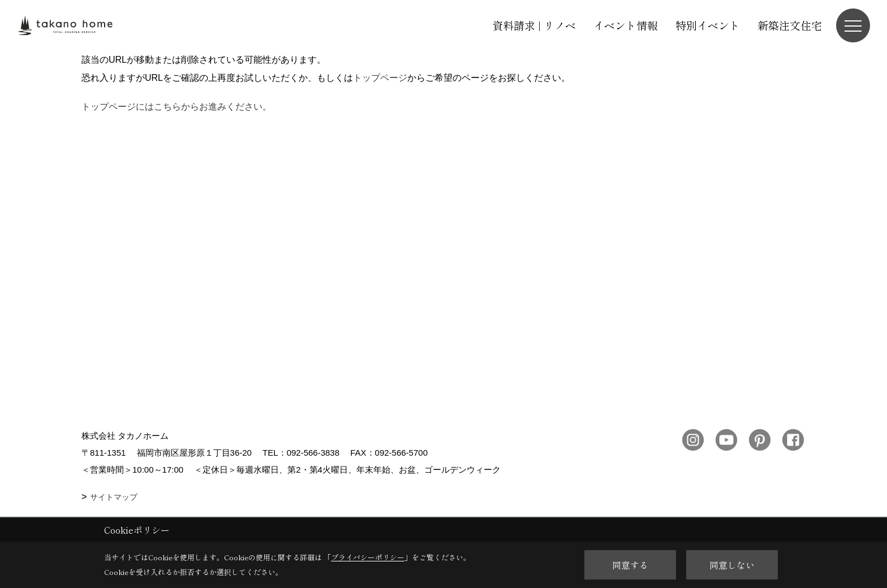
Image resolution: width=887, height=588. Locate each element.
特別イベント (708, 25)
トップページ (380, 78)
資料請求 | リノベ (534, 25)
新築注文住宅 (790, 25)
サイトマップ (114, 497)
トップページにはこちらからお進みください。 (176, 107)
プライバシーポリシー (368, 557)
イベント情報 (626, 25)
